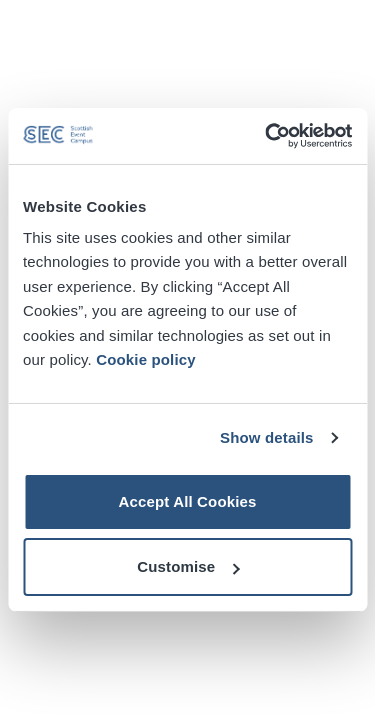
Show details (267, 437)
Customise (188, 566)
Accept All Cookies (187, 501)
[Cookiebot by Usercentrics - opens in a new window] (267, 136)
